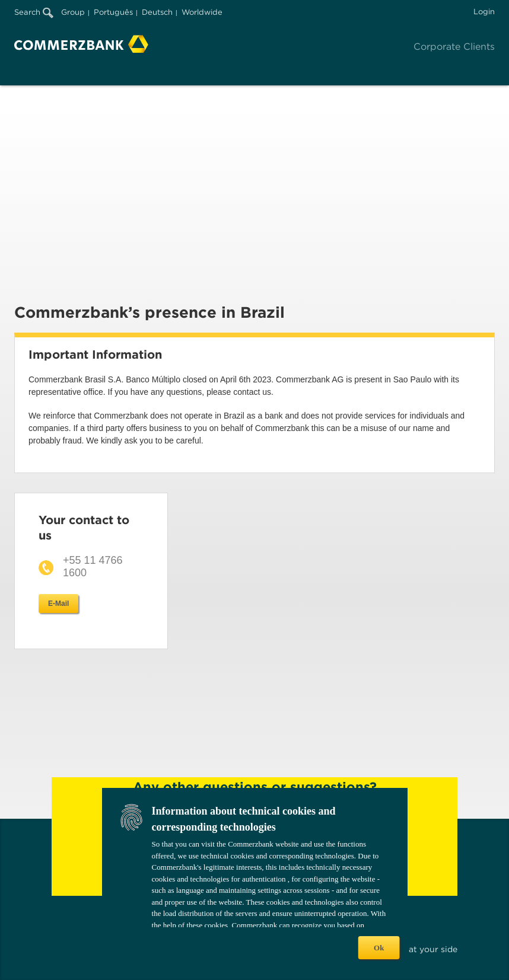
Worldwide (202, 12)
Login (484, 12)
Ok (379, 948)
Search (34, 12)
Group (73, 12)
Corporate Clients (454, 47)
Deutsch (157, 12)
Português (113, 12)
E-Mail (58, 604)
